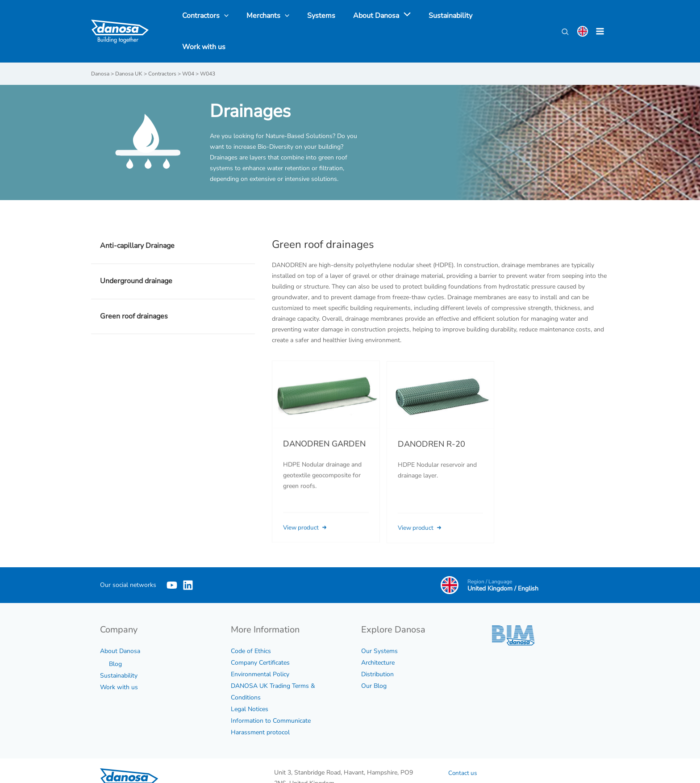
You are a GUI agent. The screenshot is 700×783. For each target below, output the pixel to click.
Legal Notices (250, 683)
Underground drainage (136, 255)
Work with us (119, 662)
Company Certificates (260, 637)
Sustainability (119, 650)
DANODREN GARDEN (324, 430)
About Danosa (120, 625)
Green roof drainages (134, 290)
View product (307, 513)
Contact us (463, 747)
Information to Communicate (271, 695)
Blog (115, 639)
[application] (396, 19)
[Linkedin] (201, 559)
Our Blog (374, 660)
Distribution (377, 648)
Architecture (378, 637)
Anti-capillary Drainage (137, 220)
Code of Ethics (251, 625)
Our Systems (379, 625)
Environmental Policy (260, 648)
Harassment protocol (260, 706)
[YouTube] (172, 559)
